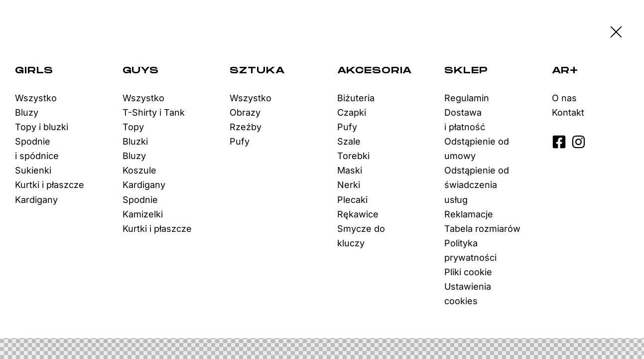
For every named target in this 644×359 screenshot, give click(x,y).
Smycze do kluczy (361, 236)
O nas (564, 98)
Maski (350, 170)
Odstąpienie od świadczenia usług (477, 185)
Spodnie (140, 200)
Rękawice (358, 214)
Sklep (466, 71)
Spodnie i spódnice (37, 149)
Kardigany (36, 200)
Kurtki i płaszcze (50, 185)
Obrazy (245, 112)
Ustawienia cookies (468, 294)
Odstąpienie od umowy (477, 149)
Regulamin (467, 98)
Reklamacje (469, 214)
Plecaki (352, 200)
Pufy (240, 141)
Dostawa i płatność (465, 120)
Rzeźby (246, 127)
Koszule (139, 170)
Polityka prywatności (470, 250)
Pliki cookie (468, 272)
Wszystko (36, 98)
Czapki (352, 112)
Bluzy (27, 112)
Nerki (349, 185)
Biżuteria (356, 98)
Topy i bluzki (42, 127)
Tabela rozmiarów (482, 229)
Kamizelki (143, 214)
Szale (349, 141)
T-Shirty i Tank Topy (154, 120)
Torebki (353, 156)
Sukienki (33, 170)
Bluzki (135, 141)
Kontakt (568, 112)
